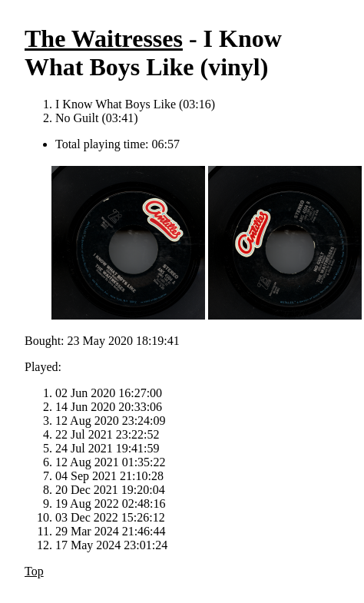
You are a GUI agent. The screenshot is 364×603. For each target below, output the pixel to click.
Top (34, 571)
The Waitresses (104, 38)
